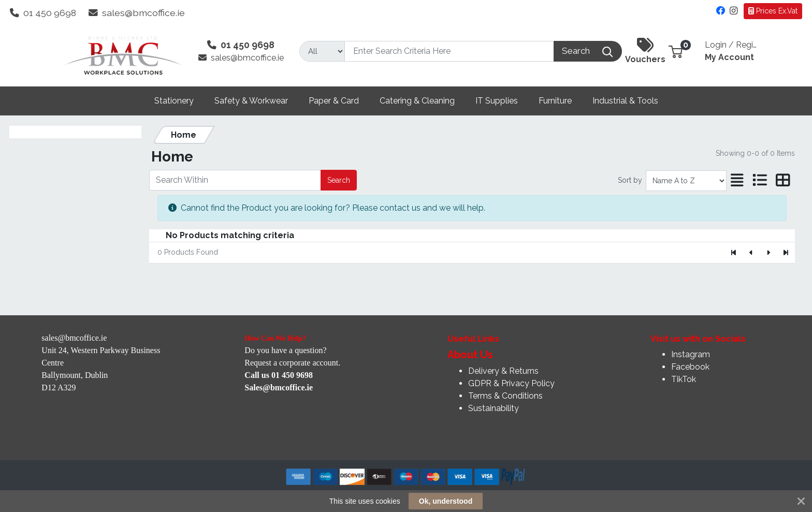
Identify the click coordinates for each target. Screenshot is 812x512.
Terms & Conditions (505, 396)
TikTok (684, 379)
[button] (676, 51)
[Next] (768, 253)
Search (339, 180)
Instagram (691, 354)
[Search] (449, 51)
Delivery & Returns (503, 371)
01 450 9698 (43, 13)
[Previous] (751, 253)
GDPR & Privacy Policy (511, 383)
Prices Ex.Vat (773, 11)
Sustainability (494, 408)
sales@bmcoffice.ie (137, 13)
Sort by (630, 180)
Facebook (690, 367)
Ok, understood (446, 501)
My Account (731, 50)
